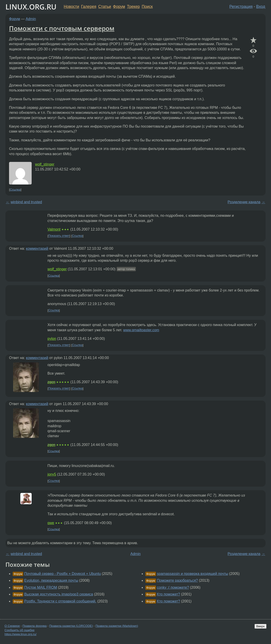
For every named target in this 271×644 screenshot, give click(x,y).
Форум (119, 7)
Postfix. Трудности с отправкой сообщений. (60, 601)
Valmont (54, 229)
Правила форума (35, 626)
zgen (51, 382)
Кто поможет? (168, 594)
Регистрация (241, 7)
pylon (52, 339)
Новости (71, 7)
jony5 (52, 474)
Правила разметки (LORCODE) (71, 626)
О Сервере (12, 626)
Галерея (89, 7)
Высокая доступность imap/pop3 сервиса (59, 594)
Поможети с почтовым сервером (62, 28)
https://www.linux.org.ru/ (20, 634)
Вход (261, 7)
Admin (31, 19)
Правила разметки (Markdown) (117, 626)
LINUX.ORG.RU (31, 7)
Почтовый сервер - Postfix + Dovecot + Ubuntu (62, 574)
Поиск (147, 7)
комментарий (37, 248)
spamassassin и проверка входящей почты (192, 574)
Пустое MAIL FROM (41, 587)
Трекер (133, 7)
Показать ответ (59, 236)
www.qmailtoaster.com (141, 330)
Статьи (105, 7)
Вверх (260, 626)
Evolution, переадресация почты (51, 580)
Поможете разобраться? (177, 580)
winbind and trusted (26, 202)
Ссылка (15, 190)
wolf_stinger (45, 164)
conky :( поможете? (173, 587)
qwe (51, 523)
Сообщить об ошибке (20, 630)
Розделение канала (244, 202)
